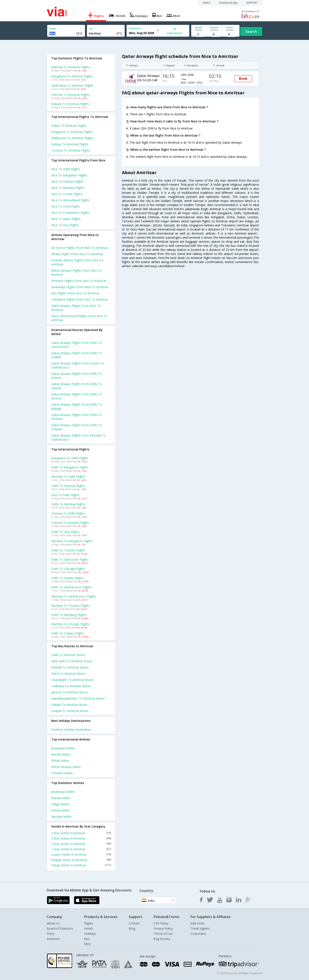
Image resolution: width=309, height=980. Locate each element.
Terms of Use (163, 934)
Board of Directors (60, 928)
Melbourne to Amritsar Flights (72, 138)
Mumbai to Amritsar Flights (71, 67)
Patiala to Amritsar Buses (69, 705)
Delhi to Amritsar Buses (68, 655)
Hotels (89, 928)
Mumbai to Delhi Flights (68, 476)
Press (51, 934)
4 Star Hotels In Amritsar (81, 833)
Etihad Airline (60, 761)
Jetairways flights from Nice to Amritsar (80, 287)
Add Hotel (197, 923)
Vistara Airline (61, 810)
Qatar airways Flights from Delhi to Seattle (76, 355)
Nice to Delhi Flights (66, 169)
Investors (53, 939)
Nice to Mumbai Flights (68, 188)
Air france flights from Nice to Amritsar (80, 248)
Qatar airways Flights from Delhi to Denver (76, 386)
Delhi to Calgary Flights (68, 633)
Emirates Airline (62, 773)
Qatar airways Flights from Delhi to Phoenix (76, 417)
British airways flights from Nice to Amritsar (76, 272)
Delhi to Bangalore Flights (70, 467)
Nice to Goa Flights (65, 225)
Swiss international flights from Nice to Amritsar (79, 318)
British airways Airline (66, 767)
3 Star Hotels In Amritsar (81, 838)
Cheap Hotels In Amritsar (81, 865)
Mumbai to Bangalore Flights (72, 541)
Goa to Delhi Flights (65, 495)
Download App (228, 3)
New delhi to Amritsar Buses (72, 661)
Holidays (90, 934)
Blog (132, 928)
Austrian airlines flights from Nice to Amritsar (77, 262)
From (52, 29)
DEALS (207, 3)
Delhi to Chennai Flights (68, 486)
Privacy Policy (163, 928)
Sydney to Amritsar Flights (70, 144)
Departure (135, 28)
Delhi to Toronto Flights (68, 550)
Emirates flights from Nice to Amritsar (79, 281)
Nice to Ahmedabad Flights (70, 200)
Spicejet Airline (61, 817)
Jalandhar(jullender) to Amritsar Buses (78, 698)
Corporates (198, 934)
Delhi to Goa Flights (65, 532)
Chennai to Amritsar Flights (70, 95)
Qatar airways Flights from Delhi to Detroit (76, 376)
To (91, 29)
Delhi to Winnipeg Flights (69, 615)
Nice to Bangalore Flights (69, 175)
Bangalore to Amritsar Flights (72, 76)
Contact (134, 923)
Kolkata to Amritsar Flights (70, 104)
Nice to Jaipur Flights (66, 219)
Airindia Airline (61, 754)
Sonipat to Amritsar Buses (70, 711)
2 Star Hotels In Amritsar (81, 844)
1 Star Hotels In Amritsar (81, 849)
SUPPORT (252, 3)
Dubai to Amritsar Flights (69, 126)
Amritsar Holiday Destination (71, 729)
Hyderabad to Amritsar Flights (72, 85)
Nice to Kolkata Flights (67, 181)
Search (251, 32)
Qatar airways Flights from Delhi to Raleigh (76, 406)
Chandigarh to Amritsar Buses (73, 680)
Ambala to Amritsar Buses (70, 667)
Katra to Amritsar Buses (68, 674)
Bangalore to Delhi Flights (70, 458)
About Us (53, 923)
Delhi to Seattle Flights (67, 578)
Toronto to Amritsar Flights (71, 150)
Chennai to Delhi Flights (68, 513)
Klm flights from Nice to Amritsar (75, 293)
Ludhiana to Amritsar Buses (71, 686)
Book (243, 79)
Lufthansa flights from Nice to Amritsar (80, 299)
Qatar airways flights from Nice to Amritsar (76, 308)
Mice (87, 944)
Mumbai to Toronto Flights (70, 606)
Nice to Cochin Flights (67, 194)
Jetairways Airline (63, 748)
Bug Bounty (162, 939)
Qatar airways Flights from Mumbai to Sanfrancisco (79, 437)
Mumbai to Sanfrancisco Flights (74, 596)
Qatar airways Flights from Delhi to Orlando (76, 427)
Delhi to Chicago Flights (68, 569)
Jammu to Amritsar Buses (70, 692)
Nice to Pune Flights (66, 206)
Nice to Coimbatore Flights (70, 213)
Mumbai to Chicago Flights (70, 624)
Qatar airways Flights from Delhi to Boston (76, 396)
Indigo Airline (60, 804)
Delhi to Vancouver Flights (70, 559)
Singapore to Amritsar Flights (72, 132)
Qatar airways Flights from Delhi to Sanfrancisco (76, 345)
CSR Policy (161, 923)
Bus (87, 939)
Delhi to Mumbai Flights (68, 504)
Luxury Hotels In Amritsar (81, 854)
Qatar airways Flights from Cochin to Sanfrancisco (78, 365)
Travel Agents (200, 928)
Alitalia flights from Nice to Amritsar (77, 254)
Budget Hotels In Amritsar (81, 860)
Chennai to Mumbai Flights (70, 523)
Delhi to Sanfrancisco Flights (71, 587)
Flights (89, 923)
